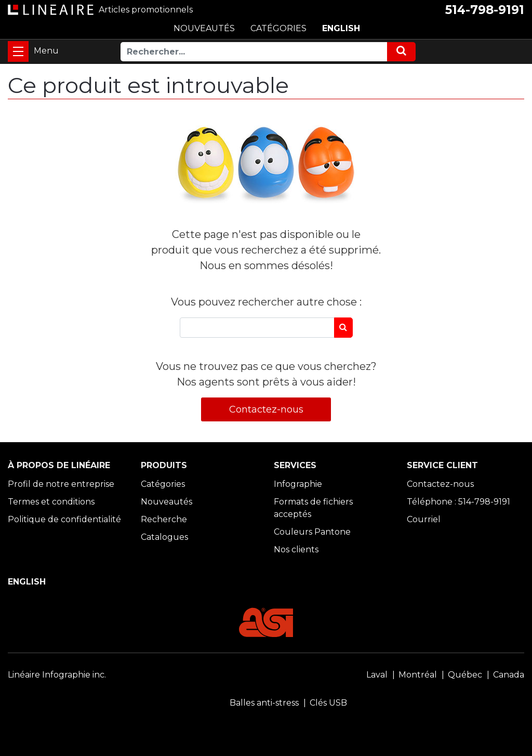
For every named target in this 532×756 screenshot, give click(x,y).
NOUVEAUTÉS (204, 28)
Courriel (424, 519)
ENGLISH (341, 28)
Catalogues (164, 537)
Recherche (164, 519)
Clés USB (328, 703)
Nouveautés (167, 502)
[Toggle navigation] (18, 51)
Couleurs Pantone (312, 532)
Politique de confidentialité (64, 519)
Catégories (163, 484)
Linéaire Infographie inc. (57, 675)
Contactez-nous (266, 409)
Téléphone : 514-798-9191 (458, 502)
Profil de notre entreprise (61, 484)
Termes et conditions (51, 502)
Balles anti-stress (264, 703)
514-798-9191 (485, 10)
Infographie (298, 484)
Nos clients (296, 549)
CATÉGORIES (278, 28)
